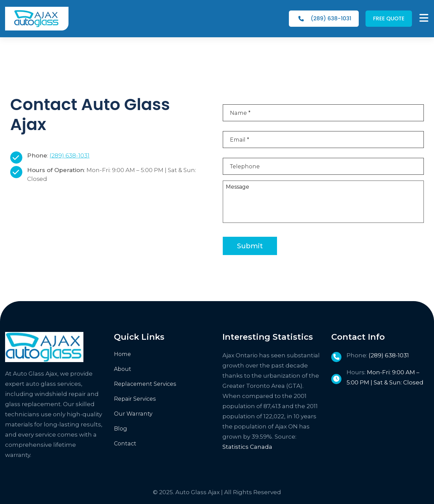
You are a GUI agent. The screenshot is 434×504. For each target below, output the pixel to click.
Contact (125, 444)
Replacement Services (145, 384)
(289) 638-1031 (325, 18)
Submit (250, 246)
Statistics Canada (247, 447)
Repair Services (135, 399)
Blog (121, 429)
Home (122, 354)
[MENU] (424, 18)
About (123, 369)
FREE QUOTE (389, 18)
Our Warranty (133, 414)
